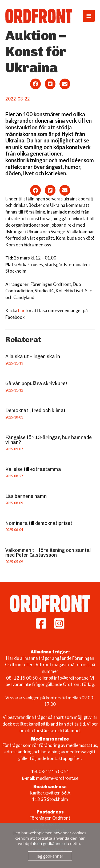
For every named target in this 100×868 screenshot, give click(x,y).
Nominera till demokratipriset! (40, 523)
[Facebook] (41, 623)
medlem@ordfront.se (57, 778)
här (21, 310)
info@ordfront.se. (72, 678)
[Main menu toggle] (89, 16)
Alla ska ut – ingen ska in (33, 356)
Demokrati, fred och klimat (35, 410)
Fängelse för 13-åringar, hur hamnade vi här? (49, 440)
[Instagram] (59, 623)
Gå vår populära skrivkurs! (36, 383)
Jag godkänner (50, 856)
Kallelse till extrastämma (33, 469)
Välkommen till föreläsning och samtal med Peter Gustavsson (48, 553)
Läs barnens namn (26, 496)
